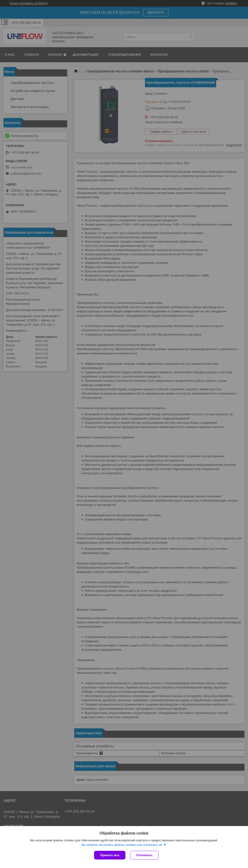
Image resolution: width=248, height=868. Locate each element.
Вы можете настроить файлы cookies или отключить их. (122, 845)
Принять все (110, 855)
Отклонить (144, 855)
